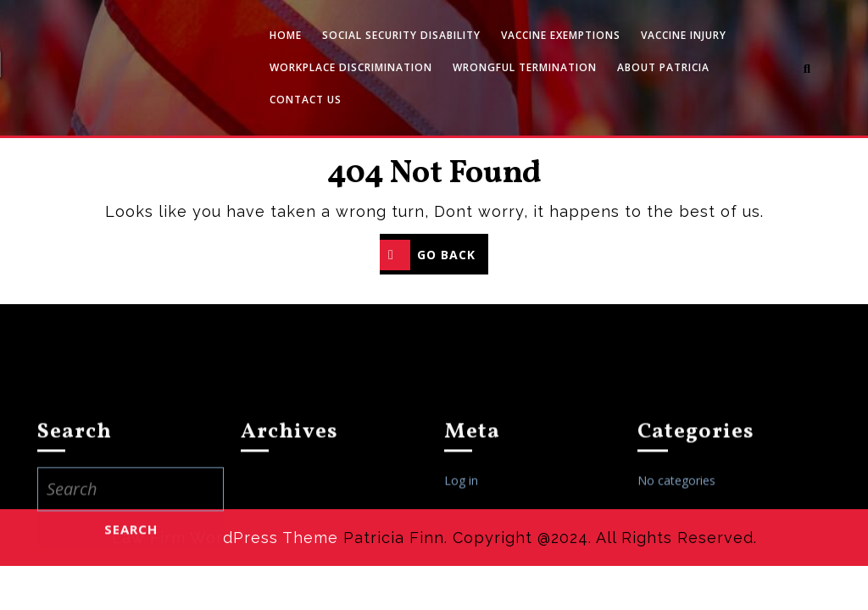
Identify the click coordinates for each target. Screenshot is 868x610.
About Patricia (663, 67)
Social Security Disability (401, 35)
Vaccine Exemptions (561, 35)
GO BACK (434, 256)
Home (286, 35)
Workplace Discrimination (351, 67)
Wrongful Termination (525, 67)
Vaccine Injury (684, 35)
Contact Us (306, 100)
